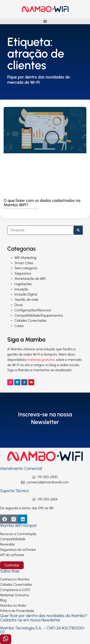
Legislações (23, 284)
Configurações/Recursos (33, 310)
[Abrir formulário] (6, 639)
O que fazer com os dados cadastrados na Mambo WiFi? (42, 203)
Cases (19, 326)
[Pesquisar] (78, 230)
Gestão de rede (26, 300)
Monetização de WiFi (30, 279)
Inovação (21, 289)
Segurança (23, 273)
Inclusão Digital (26, 294)
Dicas (19, 305)
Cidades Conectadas (31, 321)
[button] (45, 21)
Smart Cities (24, 263)
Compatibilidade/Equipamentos (39, 315)
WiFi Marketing (25, 258)
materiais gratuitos (41, 360)
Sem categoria (26, 268)
